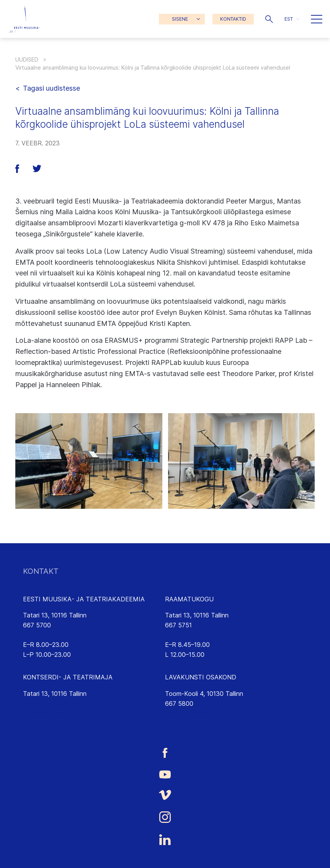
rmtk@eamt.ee (186, 635)
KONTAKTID (233, 19)
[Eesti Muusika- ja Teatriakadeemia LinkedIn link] (165, 840)
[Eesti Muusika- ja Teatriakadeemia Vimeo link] (165, 795)
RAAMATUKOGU (189, 599)
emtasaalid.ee (42, 713)
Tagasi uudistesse (51, 88)
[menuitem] (292, 19)
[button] (269, 19)
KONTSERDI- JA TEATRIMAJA (68, 677)
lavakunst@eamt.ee (193, 713)
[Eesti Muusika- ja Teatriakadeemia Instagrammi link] (165, 817)
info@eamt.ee (43, 635)
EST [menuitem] (289, 19)
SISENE (180, 19)
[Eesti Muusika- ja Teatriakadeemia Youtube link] (165, 774)
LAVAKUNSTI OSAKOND (201, 677)
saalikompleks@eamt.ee (56, 704)
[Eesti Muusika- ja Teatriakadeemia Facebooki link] (165, 753)
